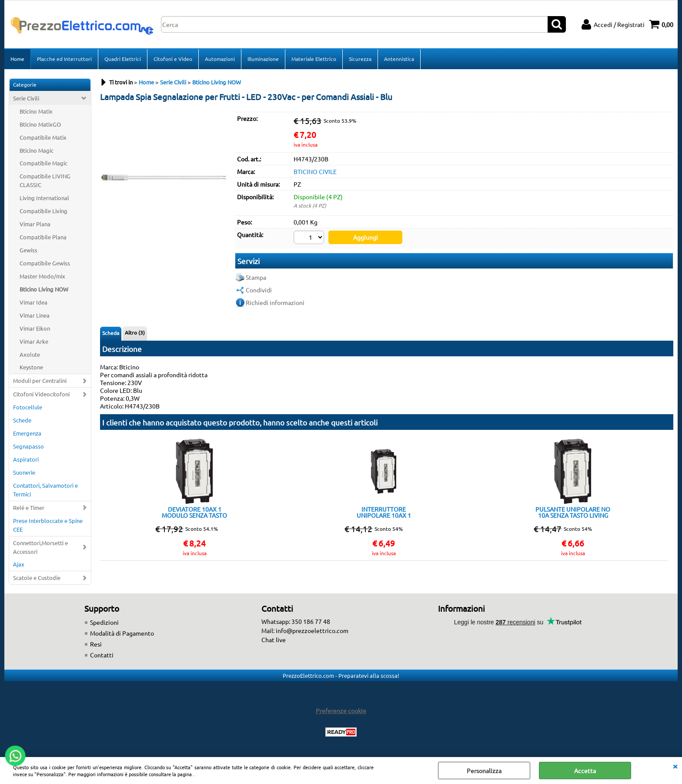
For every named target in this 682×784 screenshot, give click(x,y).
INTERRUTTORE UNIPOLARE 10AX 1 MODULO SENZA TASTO (384, 512)
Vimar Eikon (35, 328)
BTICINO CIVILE (315, 171)
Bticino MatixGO (40, 124)
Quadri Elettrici (123, 59)
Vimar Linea (35, 315)
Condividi (259, 290)
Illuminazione (263, 59)
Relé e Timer (29, 508)
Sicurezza (360, 59)
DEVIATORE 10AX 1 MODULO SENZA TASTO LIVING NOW (194, 512)
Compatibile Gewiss (45, 263)
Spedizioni (104, 622)
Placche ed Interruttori (64, 59)
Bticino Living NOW (44, 289)
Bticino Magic (37, 150)
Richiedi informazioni (275, 302)
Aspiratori (26, 459)
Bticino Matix (36, 111)
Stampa (256, 277)
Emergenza (27, 433)
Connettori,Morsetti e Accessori (40, 547)
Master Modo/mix (42, 276)
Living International (44, 198)
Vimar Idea (33, 302)
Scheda (111, 333)
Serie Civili (26, 98)
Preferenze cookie (341, 710)
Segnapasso (28, 446)
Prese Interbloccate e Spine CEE (48, 525)
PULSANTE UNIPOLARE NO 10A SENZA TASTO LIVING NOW (573, 512)
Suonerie (24, 472)
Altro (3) (135, 332)
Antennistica (399, 59)
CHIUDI (675, 766)
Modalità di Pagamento (122, 633)
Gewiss (28, 250)
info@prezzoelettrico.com (312, 630)
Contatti (102, 655)
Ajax (19, 564)
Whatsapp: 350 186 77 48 (296, 621)
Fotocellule (28, 407)
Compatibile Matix (43, 137)
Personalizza (484, 771)
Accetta (585, 771)
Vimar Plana (35, 224)
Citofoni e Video (173, 59)
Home (17, 59)
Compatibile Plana (43, 237)
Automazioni (220, 59)
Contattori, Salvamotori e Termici (45, 490)
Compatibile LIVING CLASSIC (45, 180)
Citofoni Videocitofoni (41, 394)
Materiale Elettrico (314, 59)
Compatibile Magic (43, 163)
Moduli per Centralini (40, 380)
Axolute (30, 354)
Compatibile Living (43, 211)
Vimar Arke (34, 341)
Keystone (31, 367)
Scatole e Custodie (37, 578)
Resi (96, 644)
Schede (22, 420)
